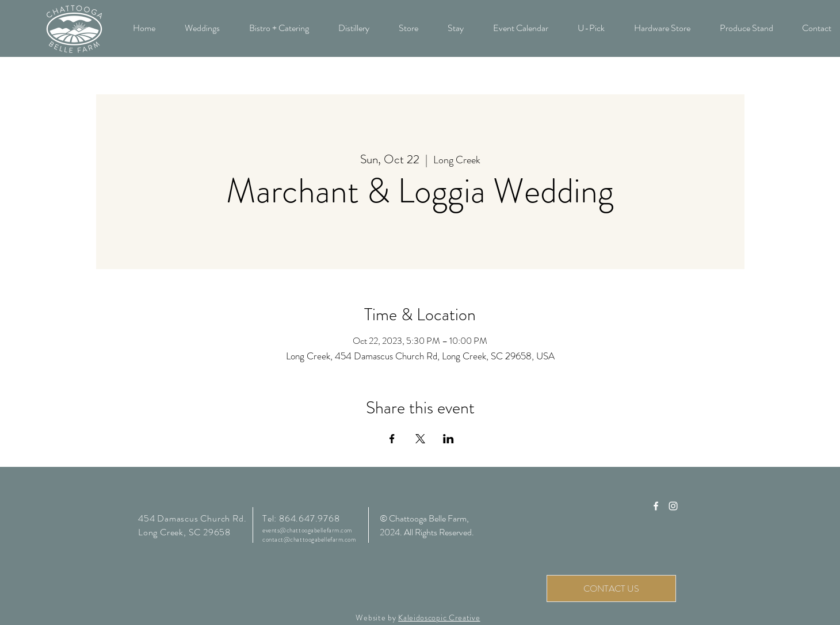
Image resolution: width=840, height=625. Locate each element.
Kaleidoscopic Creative (439, 618)
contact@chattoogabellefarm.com (309, 539)
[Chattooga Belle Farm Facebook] (656, 506)
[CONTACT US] (611, 588)
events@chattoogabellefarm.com (307, 530)
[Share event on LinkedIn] (448, 439)
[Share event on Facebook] (392, 439)
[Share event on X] (420, 439)
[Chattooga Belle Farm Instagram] (673, 506)
